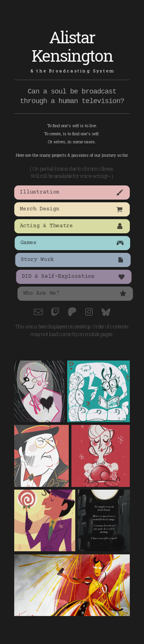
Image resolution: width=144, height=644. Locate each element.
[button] (72, 193)
